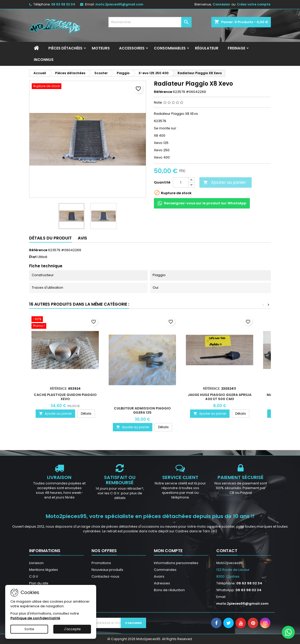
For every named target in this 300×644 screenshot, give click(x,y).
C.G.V (34, 576)
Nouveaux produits (107, 570)
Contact (227, 551)
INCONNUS (44, 60)
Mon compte (168, 551)
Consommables (170, 48)
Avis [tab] (82, 238)
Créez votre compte (254, 4)
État (33, 257)
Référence (163, 92)
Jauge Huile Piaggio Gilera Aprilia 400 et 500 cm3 (220, 397)
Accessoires (132, 48)
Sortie (29, 629)
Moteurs (101, 48)
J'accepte (72, 629)
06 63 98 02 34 (63, 4)
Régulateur (207, 48)
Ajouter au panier (225, 182)
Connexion (221, 4)
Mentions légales (44, 570)
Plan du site (39, 583)
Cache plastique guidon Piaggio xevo (65, 397)
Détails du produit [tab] (50, 238)
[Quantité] (181, 182)
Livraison (36, 563)
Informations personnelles (176, 563)
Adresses (162, 583)
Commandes (165, 570)
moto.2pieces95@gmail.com (119, 4)
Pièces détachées (65, 48)
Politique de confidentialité (35, 618)
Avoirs (159, 576)
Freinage (236, 48)
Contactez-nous (105, 576)
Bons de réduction (169, 590)
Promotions (101, 563)
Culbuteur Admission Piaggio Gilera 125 (142, 410)
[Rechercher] (150, 22)
